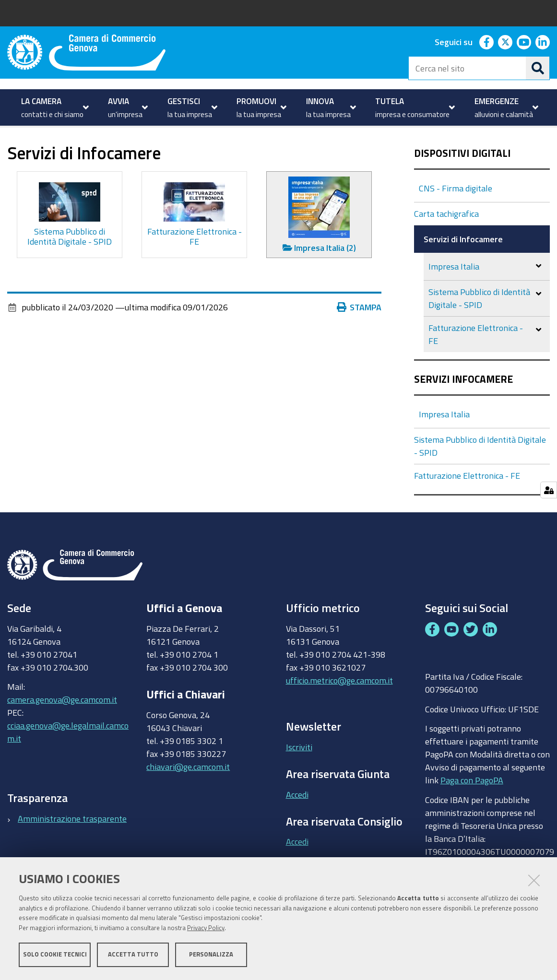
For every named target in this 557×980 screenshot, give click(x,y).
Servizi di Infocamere (463, 272)
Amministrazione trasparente (72, 850)
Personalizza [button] (211, 955)
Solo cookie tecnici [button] (55, 955)
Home (13, 149)
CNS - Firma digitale (456, 221)
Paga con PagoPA (472, 813)
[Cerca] (538, 68)
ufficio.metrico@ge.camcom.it (339, 712)
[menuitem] (54, 107)
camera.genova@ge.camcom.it (62, 732)
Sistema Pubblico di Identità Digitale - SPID (479, 331)
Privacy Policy (206, 928)
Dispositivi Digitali (462, 186)
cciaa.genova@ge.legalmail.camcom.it (68, 764)
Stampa (359, 340)
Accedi (297, 827)
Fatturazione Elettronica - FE (476, 367)
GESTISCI (43, 149)
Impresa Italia (454, 299)
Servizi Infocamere (463, 412)
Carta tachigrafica (446, 246)
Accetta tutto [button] (133, 955)
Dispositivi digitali (104, 149)
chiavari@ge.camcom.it (188, 799)
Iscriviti (299, 779)
